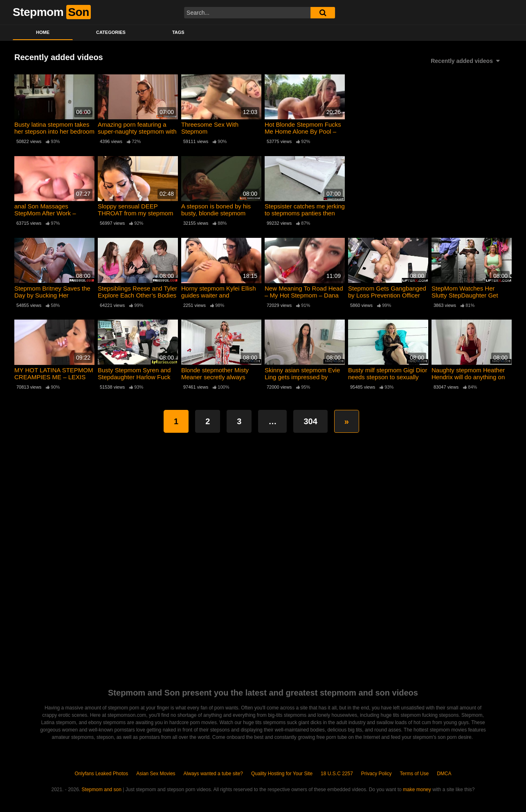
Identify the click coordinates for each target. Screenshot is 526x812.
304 (310, 421)
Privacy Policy (377, 774)
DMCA (444, 774)
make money (417, 790)
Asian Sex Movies (156, 774)
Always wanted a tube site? (213, 774)
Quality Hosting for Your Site (282, 774)
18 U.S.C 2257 (337, 774)
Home (43, 32)
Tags (178, 32)
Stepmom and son (102, 790)
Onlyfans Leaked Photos (101, 774)
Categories (111, 32)
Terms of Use (415, 774)
